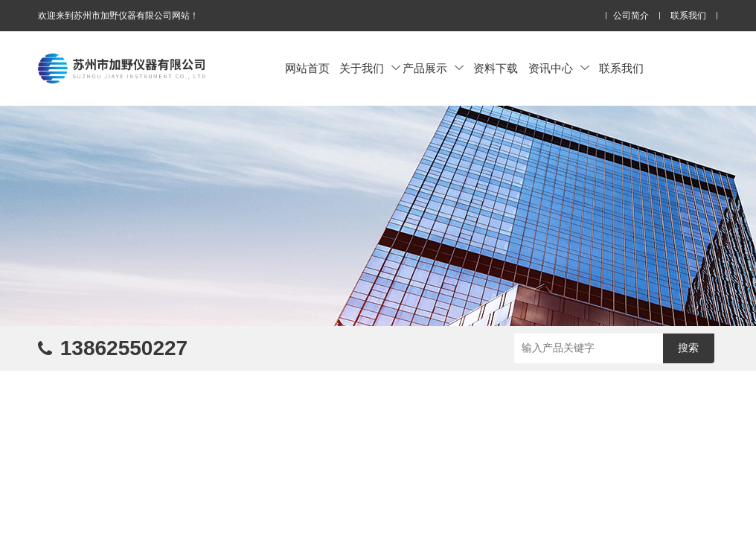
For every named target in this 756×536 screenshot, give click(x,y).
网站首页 (307, 68)
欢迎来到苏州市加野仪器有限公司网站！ (118, 16)
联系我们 (688, 16)
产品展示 (433, 68)
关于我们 (370, 68)
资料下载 (496, 68)
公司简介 (631, 16)
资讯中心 (559, 68)
